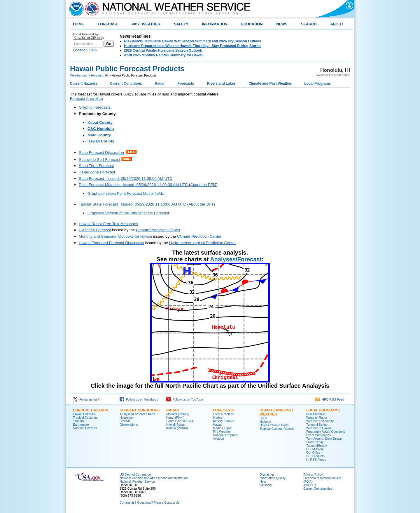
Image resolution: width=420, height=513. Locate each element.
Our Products (315, 456)
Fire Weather (222, 432)
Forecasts (186, 84)
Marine (218, 418)
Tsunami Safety (317, 425)
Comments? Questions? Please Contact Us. (150, 502)
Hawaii (218, 425)
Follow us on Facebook (139, 399)
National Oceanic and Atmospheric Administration (154, 478)
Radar (160, 84)
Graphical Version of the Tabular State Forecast (128, 213)
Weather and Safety (320, 421)
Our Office (313, 453)
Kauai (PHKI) (175, 418)
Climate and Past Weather (270, 84)
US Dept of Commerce (135, 474)
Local (263, 418)
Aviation (218, 439)
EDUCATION (252, 24)
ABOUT (337, 24)
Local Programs (317, 84)
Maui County (99, 135)
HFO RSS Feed (330, 399)
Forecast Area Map (86, 99)
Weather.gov (79, 75)
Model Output (222, 428)
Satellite (125, 421)
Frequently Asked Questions (326, 432)
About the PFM (203, 185)
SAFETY (181, 24)
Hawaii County (101, 141)
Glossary (266, 485)
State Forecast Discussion (101, 153)
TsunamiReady (316, 446)
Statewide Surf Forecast (99, 160)
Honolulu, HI (100, 75)
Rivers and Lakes (221, 84)
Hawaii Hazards (84, 414)
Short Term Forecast (96, 166)
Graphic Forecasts (95, 107)
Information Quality (273, 478)
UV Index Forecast (95, 230)
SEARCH (309, 24)
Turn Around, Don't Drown (324, 439)
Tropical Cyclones (85, 418)
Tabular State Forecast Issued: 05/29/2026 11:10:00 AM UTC (133, 204)
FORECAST (108, 24)
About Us (310, 485)
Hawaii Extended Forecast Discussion (111, 243)
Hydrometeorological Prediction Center (203, 243)
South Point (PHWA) (180, 421)
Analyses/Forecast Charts (137, 414)
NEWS (282, 24)
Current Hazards (84, 84)
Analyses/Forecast (236, 259)
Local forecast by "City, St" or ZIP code (89, 36)
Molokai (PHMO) (178, 414)
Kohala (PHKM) (177, 428)
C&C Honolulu (101, 129)
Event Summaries (318, 435)
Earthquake (81, 425)
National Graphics (225, 435)
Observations (129, 425)
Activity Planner (224, 421)
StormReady (315, 442)
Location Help (85, 50)
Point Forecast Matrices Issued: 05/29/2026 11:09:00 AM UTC (134, 185)
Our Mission (315, 449)
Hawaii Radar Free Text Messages (108, 224)
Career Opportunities (318, 488)
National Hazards (85, 428)
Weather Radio (317, 418)
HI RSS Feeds (316, 460)
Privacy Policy (313, 474)
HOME (78, 24)
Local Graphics (223, 414)
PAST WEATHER (146, 24)
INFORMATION (215, 24)
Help (263, 481)
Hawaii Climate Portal (274, 425)
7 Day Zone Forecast (97, 172)
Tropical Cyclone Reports (277, 429)
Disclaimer (267, 474)
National (265, 422)
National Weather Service (137, 481)
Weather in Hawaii (319, 428)
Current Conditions (126, 84)
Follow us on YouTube (185, 399)
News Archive (316, 414)
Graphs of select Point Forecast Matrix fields (126, 193)
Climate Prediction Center (158, 230)
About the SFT (201, 204)
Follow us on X (86, 399)
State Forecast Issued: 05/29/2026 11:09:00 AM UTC (126, 179)
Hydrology (127, 418)
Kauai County (100, 122)
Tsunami (79, 421)
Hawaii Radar (176, 425)
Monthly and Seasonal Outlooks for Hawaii (115, 236)
